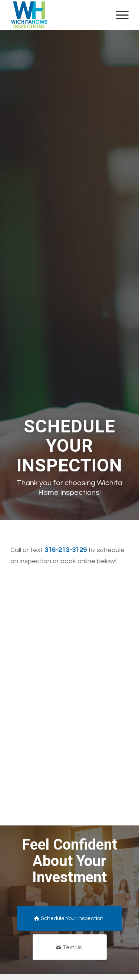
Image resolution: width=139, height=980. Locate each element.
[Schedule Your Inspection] (69, 918)
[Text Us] (70, 947)
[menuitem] (118, 15)
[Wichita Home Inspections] (58, 15)
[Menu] (118, 15)
